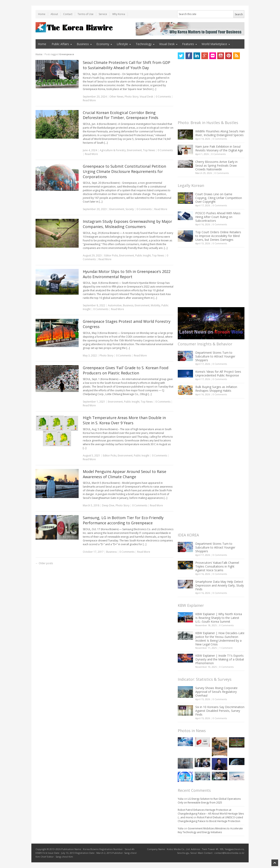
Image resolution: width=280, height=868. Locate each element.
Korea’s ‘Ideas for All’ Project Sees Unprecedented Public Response (218, 373)
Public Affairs (60, 44)
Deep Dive (108, 505)
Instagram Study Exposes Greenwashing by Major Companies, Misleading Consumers (127, 224)
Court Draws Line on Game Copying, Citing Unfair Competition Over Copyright (219, 198)
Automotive (115, 305)
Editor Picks (111, 255)
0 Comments (220, 139)
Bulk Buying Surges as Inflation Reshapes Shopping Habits (216, 389)
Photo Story (132, 97)
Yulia (181, 799)
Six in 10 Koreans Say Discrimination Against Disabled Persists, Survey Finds (220, 711)
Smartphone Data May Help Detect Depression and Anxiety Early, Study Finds (220, 585)
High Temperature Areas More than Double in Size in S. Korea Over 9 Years (124, 420)
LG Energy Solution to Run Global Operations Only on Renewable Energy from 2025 (209, 801)
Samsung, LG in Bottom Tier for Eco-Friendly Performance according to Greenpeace (123, 520)
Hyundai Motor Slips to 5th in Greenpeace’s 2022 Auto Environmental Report (127, 274)
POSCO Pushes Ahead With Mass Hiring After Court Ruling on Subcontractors (218, 217)
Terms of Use (86, 14)
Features (188, 44)
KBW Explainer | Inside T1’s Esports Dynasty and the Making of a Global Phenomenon (220, 659)
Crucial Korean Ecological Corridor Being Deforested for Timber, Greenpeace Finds (121, 115)
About (54, 14)
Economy (103, 44)
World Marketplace (214, 44)
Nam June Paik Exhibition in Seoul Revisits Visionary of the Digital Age (219, 148)
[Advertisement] (209, 91)
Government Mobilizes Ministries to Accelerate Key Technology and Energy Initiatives (210, 830)
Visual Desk (167, 44)
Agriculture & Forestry (113, 150)
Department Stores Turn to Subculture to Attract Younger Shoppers (215, 356)
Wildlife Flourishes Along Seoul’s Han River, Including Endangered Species (220, 133)
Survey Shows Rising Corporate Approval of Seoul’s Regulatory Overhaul (216, 692)
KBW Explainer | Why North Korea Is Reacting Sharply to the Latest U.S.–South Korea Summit (219, 618)
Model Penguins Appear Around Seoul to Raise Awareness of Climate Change (125, 474)
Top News (149, 150)
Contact (68, 14)
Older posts (44, 563)
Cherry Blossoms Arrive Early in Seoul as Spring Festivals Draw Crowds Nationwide (216, 165)
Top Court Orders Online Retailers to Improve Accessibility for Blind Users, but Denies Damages (218, 236)
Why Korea (119, 14)
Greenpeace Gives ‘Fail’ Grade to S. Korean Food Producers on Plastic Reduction (126, 370)
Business (83, 44)
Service (103, 14)
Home (42, 14)
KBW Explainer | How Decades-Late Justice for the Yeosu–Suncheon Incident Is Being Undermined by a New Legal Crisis (220, 639)
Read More (89, 100)
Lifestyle (122, 44)
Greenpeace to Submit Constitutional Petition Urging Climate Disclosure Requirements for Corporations (124, 171)
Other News (116, 97)
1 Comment (226, 648)
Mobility (155, 305)
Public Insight (143, 255)
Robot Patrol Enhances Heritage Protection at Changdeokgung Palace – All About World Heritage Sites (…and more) (211, 814)
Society (130, 209)
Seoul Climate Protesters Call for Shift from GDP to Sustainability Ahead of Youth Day (127, 65)
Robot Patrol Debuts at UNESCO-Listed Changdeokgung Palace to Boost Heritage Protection (210, 819)
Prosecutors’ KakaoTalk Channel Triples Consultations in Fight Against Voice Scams (217, 566)
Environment (134, 150)
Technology (144, 44)
